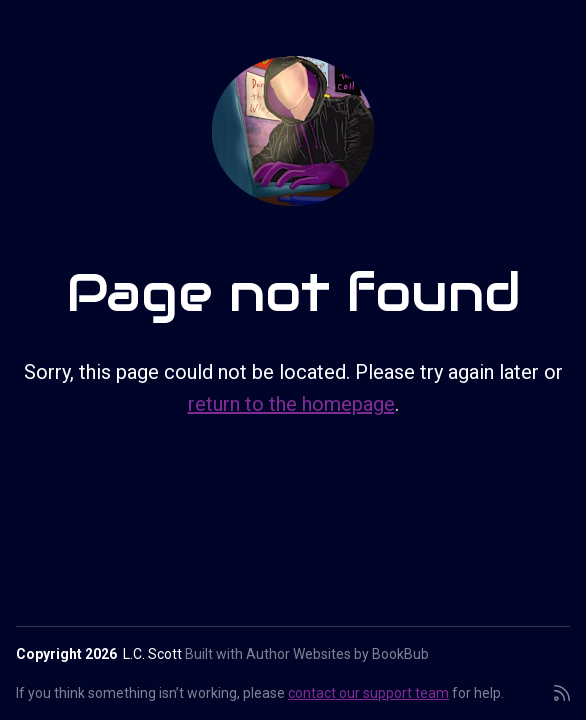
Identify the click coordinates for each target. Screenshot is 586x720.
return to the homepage (291, 404)
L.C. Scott (152, 654)
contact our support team (368, 693)
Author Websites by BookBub (337, 654)
